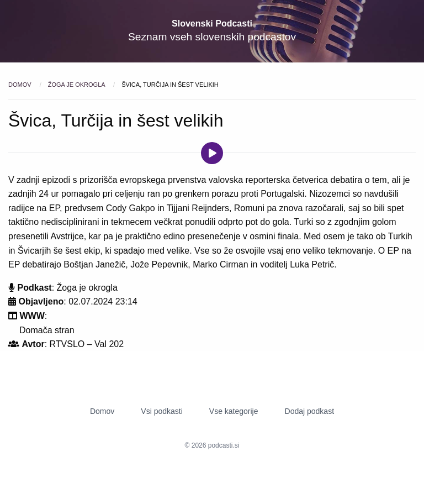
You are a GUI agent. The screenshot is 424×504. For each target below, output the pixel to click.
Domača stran (47, 330)
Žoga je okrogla (77, 85)
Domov (21, 85)
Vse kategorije (234, 411)
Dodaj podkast (310, 411)
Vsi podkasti (161, 411)
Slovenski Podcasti (212, 23)
